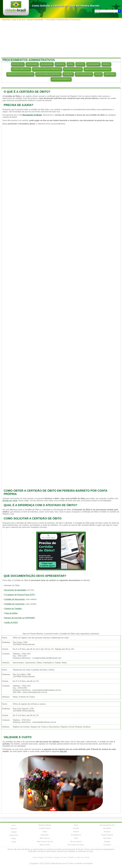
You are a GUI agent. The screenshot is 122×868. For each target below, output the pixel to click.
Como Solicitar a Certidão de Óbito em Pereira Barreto (66, 6)
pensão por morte (10, 501)
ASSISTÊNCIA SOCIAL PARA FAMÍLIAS (97, 69)
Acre (14, 825)
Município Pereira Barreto (35, 20)
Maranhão (45, 835)
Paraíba (76, 828)
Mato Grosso (45, 838)
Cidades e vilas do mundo (78, 857)
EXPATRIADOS (110, 74)
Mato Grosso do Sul (45, 842)
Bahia (14, 838)
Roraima (107, 832)
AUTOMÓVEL (68, 74)
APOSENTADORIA (93, 64)
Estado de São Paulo (19, 20)
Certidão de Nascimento (15, 599)
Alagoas (14, 829)
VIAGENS (98, 74)
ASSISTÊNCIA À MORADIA (73, 69)
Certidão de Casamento (14, 604)
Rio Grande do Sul (107, 825)
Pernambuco (76, 835)
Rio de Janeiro (76, 842)
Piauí (76, 838)
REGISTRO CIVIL (18, 64)
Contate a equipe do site (56, 857)
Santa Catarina (107, 835)
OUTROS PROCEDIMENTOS (61, 79)
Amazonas (14, 835)
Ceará (14, 842)
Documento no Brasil (32, 115)
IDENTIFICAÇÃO (32, 64)
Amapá (14, 832)
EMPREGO (106, 64)
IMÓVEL (70, 64)
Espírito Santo (45, 828)
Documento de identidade (15, 590)
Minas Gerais (45, 845)
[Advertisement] (61, 39)
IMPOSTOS (80, 64)
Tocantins (107, 845)
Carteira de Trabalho (13, 609)
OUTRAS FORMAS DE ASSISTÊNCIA (48, 74)
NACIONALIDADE (47, 64)
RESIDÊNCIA (60, 64)
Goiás (45, 832)
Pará (76, 825)
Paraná (76, 832)
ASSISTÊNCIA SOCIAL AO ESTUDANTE (20, 74)
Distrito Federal (45, 825)
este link (63, 751)
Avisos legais (38, 857)
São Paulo (107, 838)
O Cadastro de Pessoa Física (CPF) (20, 595)
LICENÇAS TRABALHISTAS (21, 69)
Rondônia (107, 828)
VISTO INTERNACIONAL (84, 74)
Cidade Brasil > (7, 20)
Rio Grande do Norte (76, 845)
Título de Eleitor (11, 613)
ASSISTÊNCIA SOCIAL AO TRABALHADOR (47, 69)
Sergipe (107, 842)
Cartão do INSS (11, 622)
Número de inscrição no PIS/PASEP (20, 618)
